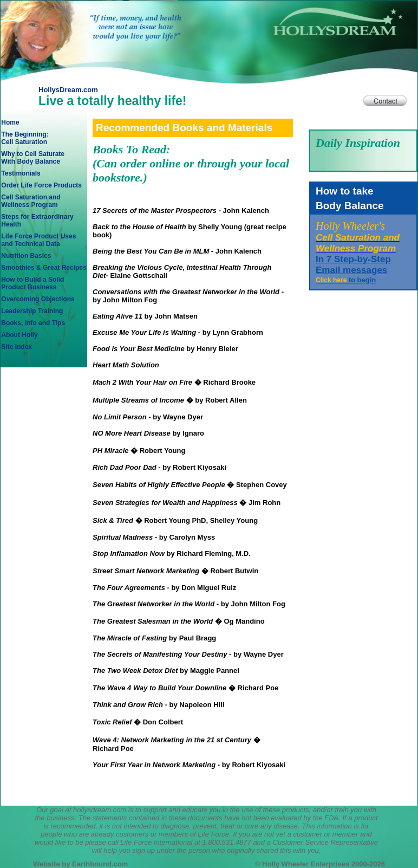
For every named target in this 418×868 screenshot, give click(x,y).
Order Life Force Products (41, 185)
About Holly (19, 335)
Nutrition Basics (26, 256)
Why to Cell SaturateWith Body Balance (33, 158)
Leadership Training (32, 311)
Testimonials (21, 173)
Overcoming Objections (38, 299)
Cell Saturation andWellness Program (31, 201)
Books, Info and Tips (33, 323)
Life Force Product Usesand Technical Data (38, 240)
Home (10, 122)
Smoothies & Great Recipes (44, 268)
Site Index (17, 347)
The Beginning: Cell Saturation (25, 138)
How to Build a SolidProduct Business (32, 283)
